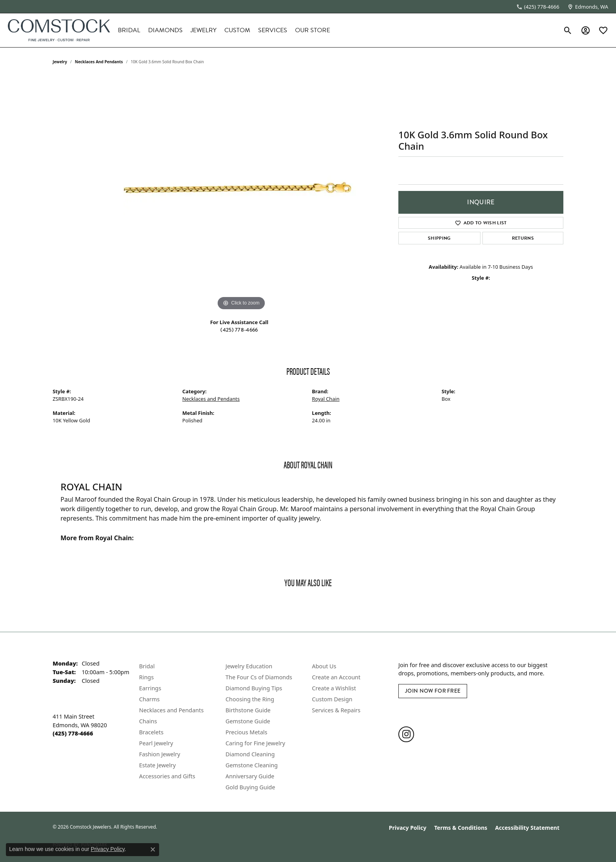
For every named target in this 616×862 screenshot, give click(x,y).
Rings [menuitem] (146, 677)
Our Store (313, 30)
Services (273, 30)
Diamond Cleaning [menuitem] (250, 754)
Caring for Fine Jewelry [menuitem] (255, 743)
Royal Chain (326, 399)
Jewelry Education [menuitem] (249, 666)
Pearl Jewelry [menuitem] (156, 743)
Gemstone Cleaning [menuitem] (252, 765)
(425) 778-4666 (239, 330)
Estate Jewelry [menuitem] (157, 765)
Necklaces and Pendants (99, 62)
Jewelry (203, 30)
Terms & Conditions (461, 828)
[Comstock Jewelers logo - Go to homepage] (59, 30)
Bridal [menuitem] (147, 666)
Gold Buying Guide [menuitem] (250, 787)
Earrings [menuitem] (150, 688)
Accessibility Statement (527, 828)
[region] (241, 194)
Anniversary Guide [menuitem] (250, 776)
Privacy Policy (408, 828)
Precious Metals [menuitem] (246, 732)
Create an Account (336, 677)
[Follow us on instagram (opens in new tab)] (406, 734)
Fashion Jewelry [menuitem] (160, 754)
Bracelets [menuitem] (151, 732)
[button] (568, 30)
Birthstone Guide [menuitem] (248, 710)
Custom (237, 30)
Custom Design (332, 699)
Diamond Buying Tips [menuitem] (254, 688)
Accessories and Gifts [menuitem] (167, 776)
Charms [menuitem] (149, 699)
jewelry (60, 62)
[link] (538, 7)
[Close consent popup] (153, 849)
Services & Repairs (336, 710)
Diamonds (165, 30)
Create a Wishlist (334, 688)
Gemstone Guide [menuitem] (248, 721)
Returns (523, 238)
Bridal (129, 30)
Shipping (439, 238)
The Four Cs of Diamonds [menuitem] (259, 677)
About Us (324, 666)
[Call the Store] (73, 733)
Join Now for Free (433, 691)
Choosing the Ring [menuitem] (250, 699)
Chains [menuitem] (148, 721)
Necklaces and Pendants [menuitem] (171, 710)
